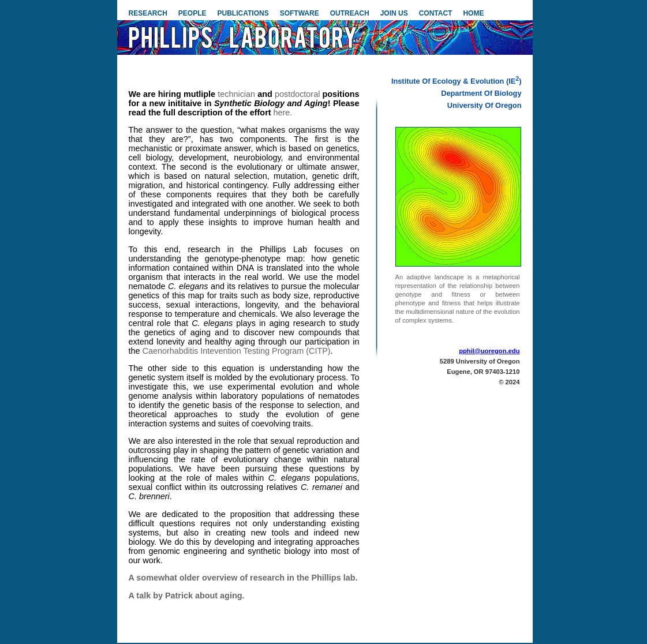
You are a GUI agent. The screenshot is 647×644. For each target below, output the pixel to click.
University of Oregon (485, 105)
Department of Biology (481, 93)
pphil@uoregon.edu (489, 351)
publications (243, 13)
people (192, 13)
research (148, 13)
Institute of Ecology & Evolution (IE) (457, 81)
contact (436, 13)
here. (283, 113)
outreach (350, 13)
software (300, 13)
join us (394, 13)
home (473, 13)
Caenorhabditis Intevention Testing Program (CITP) (237, 351)
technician (236, 94)
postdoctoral (297, 94)
